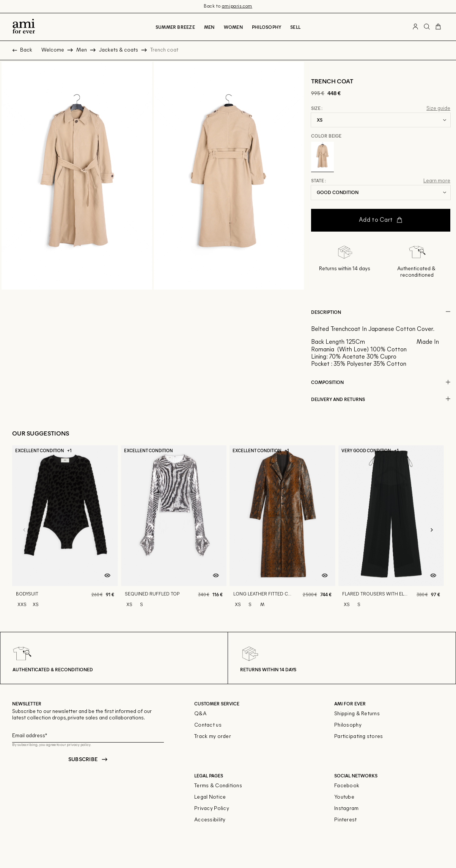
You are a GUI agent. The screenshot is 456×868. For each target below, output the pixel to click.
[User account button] (415, 27)
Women (233, 27)
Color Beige (326, 136)
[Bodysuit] (65, 530)
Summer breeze (175, 27)
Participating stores (359, 737)
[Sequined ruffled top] (174, 530)
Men (209, 27)
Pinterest (346, 820)
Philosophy (267, 27)
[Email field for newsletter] (88, 735)
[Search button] (427, 27)
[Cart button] (438, 27)
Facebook (347, 786)
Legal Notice (210, 797)
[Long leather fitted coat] (282, 530)
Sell (295, 27)
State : (318, 181)
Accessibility (210, 820)
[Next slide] (432, 530)
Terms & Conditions (218, 786)
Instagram (347, 809)
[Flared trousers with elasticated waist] (391, 530)
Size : (317, 108)
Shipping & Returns (357, 714)
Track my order (213, 737)
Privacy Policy (212, 809)
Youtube (344, 797)
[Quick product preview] (107, 575)
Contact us (208, 725)
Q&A (200, 714)
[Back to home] (24, 27)
